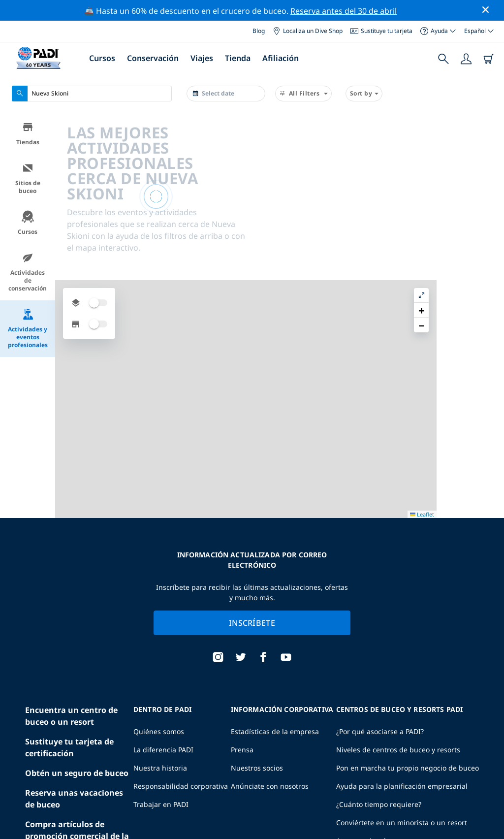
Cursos (102, 58)
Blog (259, 31)
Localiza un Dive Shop (308, 31)
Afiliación (281, 58)
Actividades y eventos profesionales (28, 329)
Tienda (238, 58)
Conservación (153, 58)
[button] (489, 143)
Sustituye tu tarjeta (381, 31)
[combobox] (92, 94)
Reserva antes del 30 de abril (344, 11)
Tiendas (28, 134)
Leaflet (489, 823)
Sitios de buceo (28, 178)
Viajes (202, 58)
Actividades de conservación (28, 272)
